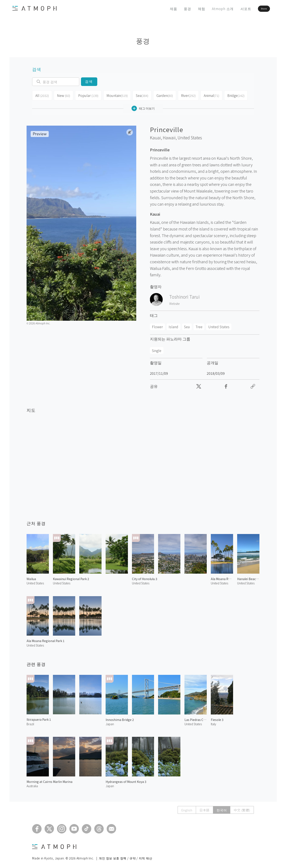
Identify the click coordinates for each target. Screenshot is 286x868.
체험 (189, 9)
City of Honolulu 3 (145, 577)
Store (256, 9)
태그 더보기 (143, 107)
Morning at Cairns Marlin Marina (49, 780)
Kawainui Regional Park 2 (71, 577)
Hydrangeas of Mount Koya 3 (126, 780)
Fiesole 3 (217, 718)
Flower (157, 325)
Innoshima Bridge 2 (120, 718)
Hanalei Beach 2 (248, 577)
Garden (163, 95)
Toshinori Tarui (184, 295)
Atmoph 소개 (210, 9)
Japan (110, 722)
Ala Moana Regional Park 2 (222, 577)
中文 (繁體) (242, 808)
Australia (32, 784)
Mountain (115, 95)
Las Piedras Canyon (196, 718)
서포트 (233, 9)
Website (174, 302)
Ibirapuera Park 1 (39, 718)
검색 (89, 82)
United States (190, 136)
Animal (210, 95)
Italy (213, 722)
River (187, 95)
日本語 (204, 808)
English (187, 808)
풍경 (175, 9)
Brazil (30, 722)
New (63, 95)
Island (173, 325)
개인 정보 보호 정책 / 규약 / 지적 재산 (125, 856)
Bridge (235, 95)
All (42, 95)
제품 (160, 9)
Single (157, 349)
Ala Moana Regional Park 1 (46, 639)
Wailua (31, 577)
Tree (199, 325)
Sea (140, 95)
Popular (87, 95)
